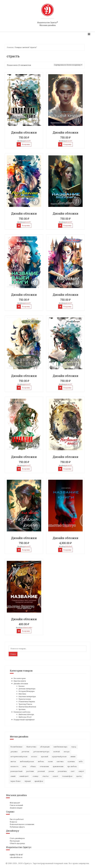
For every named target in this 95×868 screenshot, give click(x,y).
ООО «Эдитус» (25, 863)
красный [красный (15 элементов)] (45, 757)
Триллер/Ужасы (25, 704)
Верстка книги (20, 681)
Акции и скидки (16, 808)
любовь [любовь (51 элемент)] (41, 762)
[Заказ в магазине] (68, 65)
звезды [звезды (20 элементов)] (67, 752)
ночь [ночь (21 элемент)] (24, 766)
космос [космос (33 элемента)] (34, 757)
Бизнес (22, 686)
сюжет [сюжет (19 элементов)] (55, 776)
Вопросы (13, 822)
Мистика (22, 694)
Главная (10, 47)
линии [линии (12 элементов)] (73, 757)
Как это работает (17, 819)
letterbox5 (69, 546)
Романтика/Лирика (27, 701)
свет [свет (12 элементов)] (73, 771)
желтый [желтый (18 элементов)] (56, 752)
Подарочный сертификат (24, 720)
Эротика (22, 709)
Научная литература (27, 696)
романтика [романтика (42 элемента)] (62, 771)
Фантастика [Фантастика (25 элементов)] (31, 747)
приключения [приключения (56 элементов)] (58, 766)
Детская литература (27, 689)
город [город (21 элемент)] (74, 747)
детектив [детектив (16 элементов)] (25, 752)
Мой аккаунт (15, 803)
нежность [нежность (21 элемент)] (14, 766)
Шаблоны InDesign (26, 714)
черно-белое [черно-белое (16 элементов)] (16, 781)
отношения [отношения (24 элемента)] (44, 766)
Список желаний (16, 805)
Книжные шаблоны (22, 712)
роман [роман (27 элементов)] (51, 771)
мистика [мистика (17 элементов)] (60, 762)
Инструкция (15, 841)
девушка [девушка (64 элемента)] (14, 752)
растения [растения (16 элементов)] (30, 771)
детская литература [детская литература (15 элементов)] (41, 752)
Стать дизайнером (17, 838)
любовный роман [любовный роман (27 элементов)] (27, 762)
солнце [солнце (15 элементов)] (36, 776)
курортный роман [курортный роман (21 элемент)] (59, 757)
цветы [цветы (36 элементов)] (79, 776)
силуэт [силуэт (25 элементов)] (81, 771)
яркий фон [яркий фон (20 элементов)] (39, 781)
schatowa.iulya (27, 628)
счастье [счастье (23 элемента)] (46, 776)
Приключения (25, 699)
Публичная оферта (17, 827)
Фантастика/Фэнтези (27, 707)
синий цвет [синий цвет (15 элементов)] (24, 776)
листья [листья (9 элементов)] (13, 762)
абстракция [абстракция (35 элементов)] (45, 747)
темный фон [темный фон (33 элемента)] (67, 776)
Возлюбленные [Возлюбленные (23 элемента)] (16, 747)
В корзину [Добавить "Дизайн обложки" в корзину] (26, 144)
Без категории (20, 678)
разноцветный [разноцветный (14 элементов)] (16, 771)
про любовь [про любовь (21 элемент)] (72, 766)
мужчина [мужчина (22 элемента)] (71, 762)
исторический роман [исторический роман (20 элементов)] (19, 757)
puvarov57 (27, 141)
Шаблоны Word (25, 717)
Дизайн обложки (21, 684)
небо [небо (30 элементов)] (81, 762)
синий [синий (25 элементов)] (13, 776)
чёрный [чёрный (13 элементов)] (28, 781)
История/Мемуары (27, 691)
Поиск (13, 654)
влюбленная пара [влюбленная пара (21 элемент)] (60, 747)
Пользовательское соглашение (22, 824)
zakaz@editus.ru (16, 857)
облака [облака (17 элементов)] (33, 766)
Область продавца (17, 843)
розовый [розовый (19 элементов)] (41, 771)
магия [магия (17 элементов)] (50, 762)
